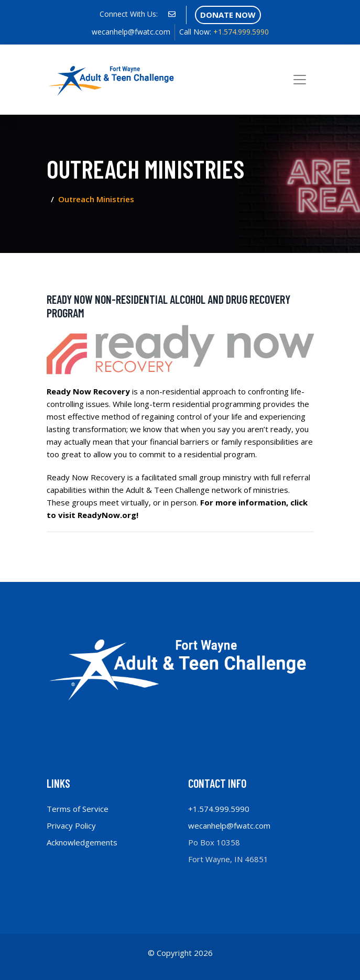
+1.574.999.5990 (224, 32)
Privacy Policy (71, 825)
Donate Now (228, 15)
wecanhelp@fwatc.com (131, 32)
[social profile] (172, 14)
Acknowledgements (82, 842)
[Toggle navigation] (300, 80)
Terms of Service (78, 809)
